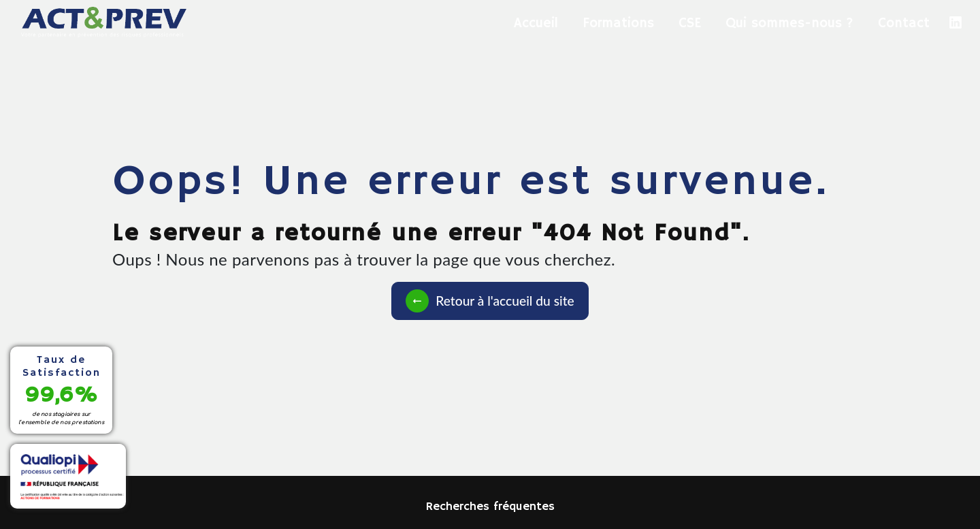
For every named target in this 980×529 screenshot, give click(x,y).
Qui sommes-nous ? (789, 23)
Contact (904, 23)
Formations (618, 23)
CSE (690, 23)
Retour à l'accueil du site (490, 301)
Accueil (536, 23)
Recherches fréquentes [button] (490, 507)
